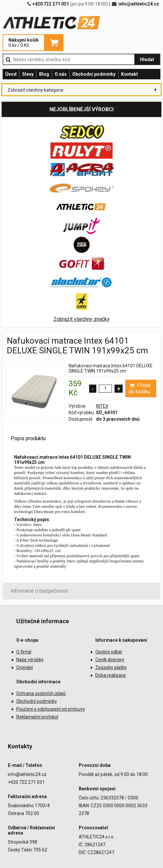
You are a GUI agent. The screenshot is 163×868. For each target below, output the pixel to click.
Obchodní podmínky (94, 74)
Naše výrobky (30, 660)
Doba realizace (111, 675)
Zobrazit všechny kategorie (35, 90)
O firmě (24, 652)
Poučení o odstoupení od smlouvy (51, 709)
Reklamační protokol (37, 717)
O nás (61, 74)
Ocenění (25, 667)
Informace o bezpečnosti (39, 591)
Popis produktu (28, 438)
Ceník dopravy (110, 660)
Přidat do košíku (139, 388)
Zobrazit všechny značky (81, 319)
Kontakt (129, 74)
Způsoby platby (111, 667)
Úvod (11, 74)
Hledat (147, 59)
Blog (44, 74)
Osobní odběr (109, 652)
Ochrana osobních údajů (41, 693)
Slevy (28, 74)
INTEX (102, 406)
